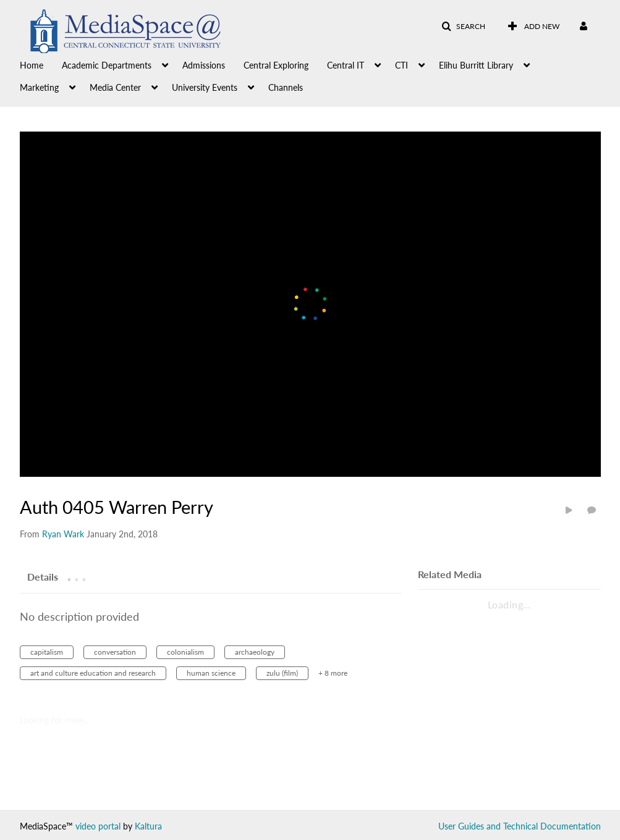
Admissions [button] (204, 65)
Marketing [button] (39, 87)
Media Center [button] (115, 87)
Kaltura (148, 826)
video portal (98, 826)
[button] (463, 27)
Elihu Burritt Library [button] (476, 65)
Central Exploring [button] (276, 65)
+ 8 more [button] (333, 673)
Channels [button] (286, 87)
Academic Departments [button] (107, 65)
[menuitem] (41, 64)
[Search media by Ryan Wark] (63, 534)
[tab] (43, 576)
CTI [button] (401, 65)
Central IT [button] (346, 65)
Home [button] (32, 65)
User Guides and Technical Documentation (520, 826)
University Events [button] (205, 87)
